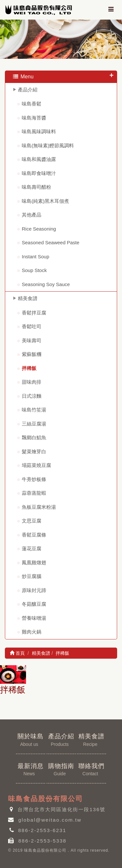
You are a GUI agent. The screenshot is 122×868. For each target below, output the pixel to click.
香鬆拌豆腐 (34, 313)
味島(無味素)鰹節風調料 (48, 145)
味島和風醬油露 (39, 159)
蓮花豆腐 (32, 548)
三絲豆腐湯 (34, 424)
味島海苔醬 (34, 118)
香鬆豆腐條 (34, 535)
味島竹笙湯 (34, 410)
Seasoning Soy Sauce (46, 284)
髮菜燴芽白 (34, 451)
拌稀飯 (29, 368)
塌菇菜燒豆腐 (36, 465)
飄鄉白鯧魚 (34, 437)
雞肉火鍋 (32, 632)
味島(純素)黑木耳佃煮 (45, 201)
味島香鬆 (32, 104)
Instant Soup (35, 257)
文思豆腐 (32, 521)
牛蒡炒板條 (34, 479)
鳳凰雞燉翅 (34, 563)
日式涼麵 (32, 396)
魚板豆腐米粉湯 (39, 507)
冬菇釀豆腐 (34, 604)
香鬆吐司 (32, 326)
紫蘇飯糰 (32, 354)
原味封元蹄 (34, 590)
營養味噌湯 (34, 618)
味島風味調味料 (39, 131)
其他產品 (32, 215)
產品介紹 (28, 90)
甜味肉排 (32, 382)
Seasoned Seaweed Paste (51, 242)
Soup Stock (34, 270)
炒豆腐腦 (32, 576)
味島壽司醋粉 (36, 187)
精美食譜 (28, 298)
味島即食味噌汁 (39, 173)
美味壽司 (32, 340)
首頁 (17, 653)
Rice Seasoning (39, 229)
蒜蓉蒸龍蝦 (34, 493)
